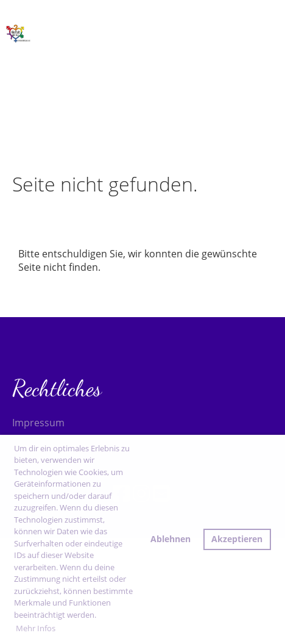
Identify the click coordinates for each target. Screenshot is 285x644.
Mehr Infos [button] (36, 628)
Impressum (38, 423)
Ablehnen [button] (171, 539)
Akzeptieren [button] (237, 539)
